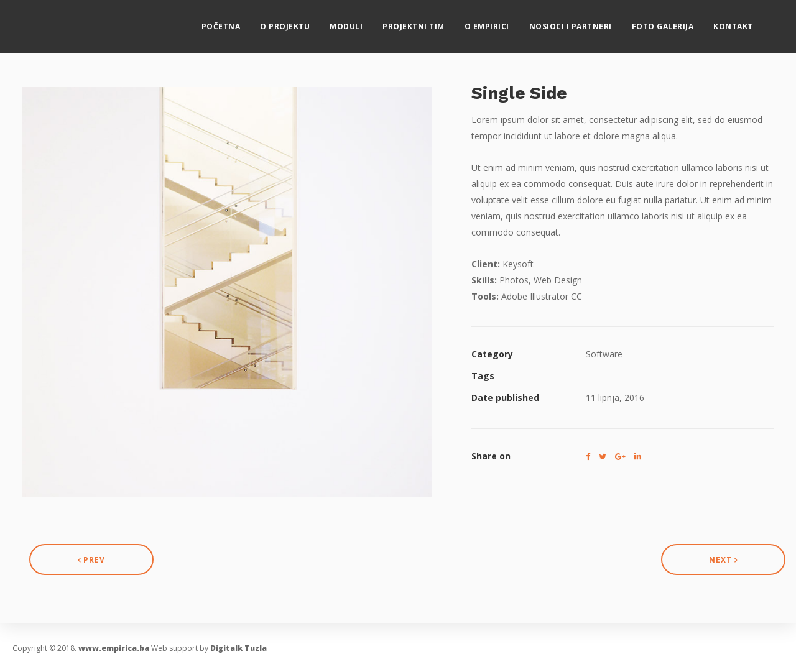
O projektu (297, 22)
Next (723, 560)
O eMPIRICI (498, 22)
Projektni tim (425, 22)
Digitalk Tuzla (238, 648)
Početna (232, 22)
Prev (91, 560)
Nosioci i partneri (582, 22)
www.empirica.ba (114, 648)
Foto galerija (674, 22)
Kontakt (745, 22)
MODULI (358, 22)
